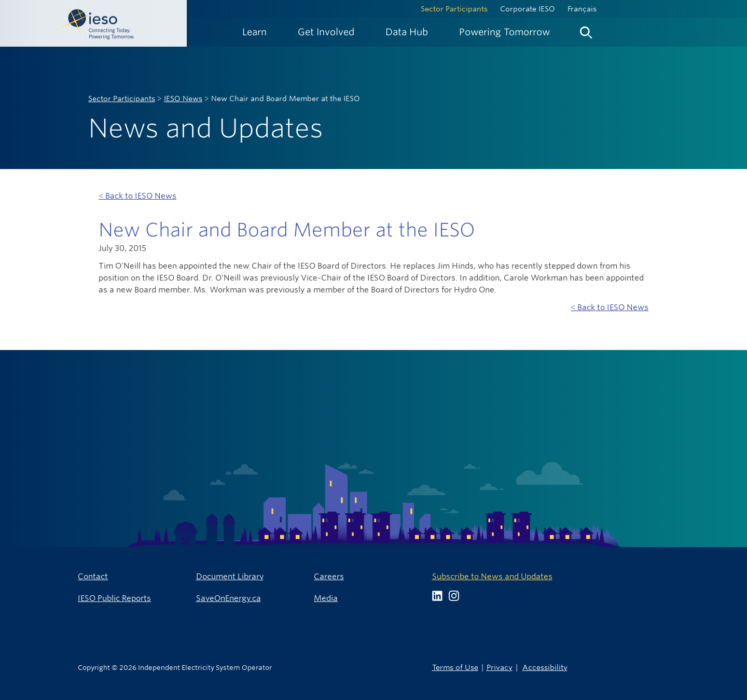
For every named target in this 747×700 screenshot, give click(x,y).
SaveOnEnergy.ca (229, 598)
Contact (93, 576)
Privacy (500, 667)
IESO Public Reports (114, 598)
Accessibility (545, 667)
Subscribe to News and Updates (492, 576)
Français (582, 9)
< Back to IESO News (137, 196)
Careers (329, 576)
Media (326, 598)
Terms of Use (455, 667)
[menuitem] (254, 32)
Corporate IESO (528, 9)
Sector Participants (454, 9)
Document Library (230, 576)
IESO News (183, 99)
